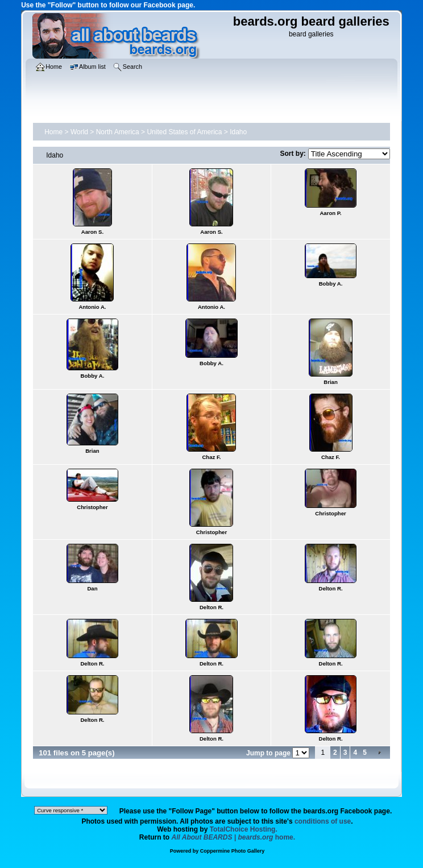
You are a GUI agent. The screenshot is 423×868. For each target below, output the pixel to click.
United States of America (184, 132)
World (79, 132)
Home (53, 132)
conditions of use (323, 821)
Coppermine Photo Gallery (233, 851)
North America (118, 132)
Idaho (238, 132)
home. (234, 837)
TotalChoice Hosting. (244, 829)
